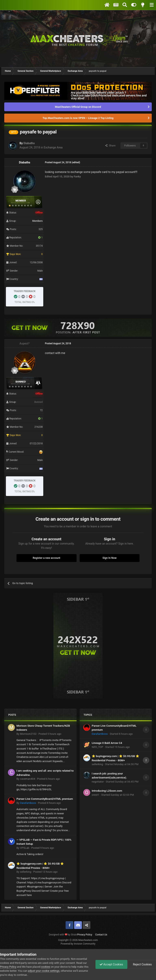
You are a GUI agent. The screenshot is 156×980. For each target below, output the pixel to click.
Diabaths (29, 143)
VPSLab (25, 848)
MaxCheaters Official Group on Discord (78, 107)
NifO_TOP (98, 747)
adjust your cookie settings (44, 971)
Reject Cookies (142, 964)
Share (110, 146)
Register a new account (47, 558)
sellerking (25, 872)
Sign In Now (110, 558)
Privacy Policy (85, 935)
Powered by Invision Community (78, 944)
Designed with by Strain (63, 935)
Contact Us (101, 935)
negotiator (98, 782)
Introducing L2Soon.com (107, 791)
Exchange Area (53, 147)
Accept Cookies (111, 964)
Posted (50, 734)
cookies (46, 967)
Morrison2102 (28, 734)
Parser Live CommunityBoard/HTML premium (45, 799)
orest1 (96, 795)
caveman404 (27, 779)
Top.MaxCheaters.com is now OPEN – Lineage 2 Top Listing (78, 118)
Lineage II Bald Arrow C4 (107, 743)
